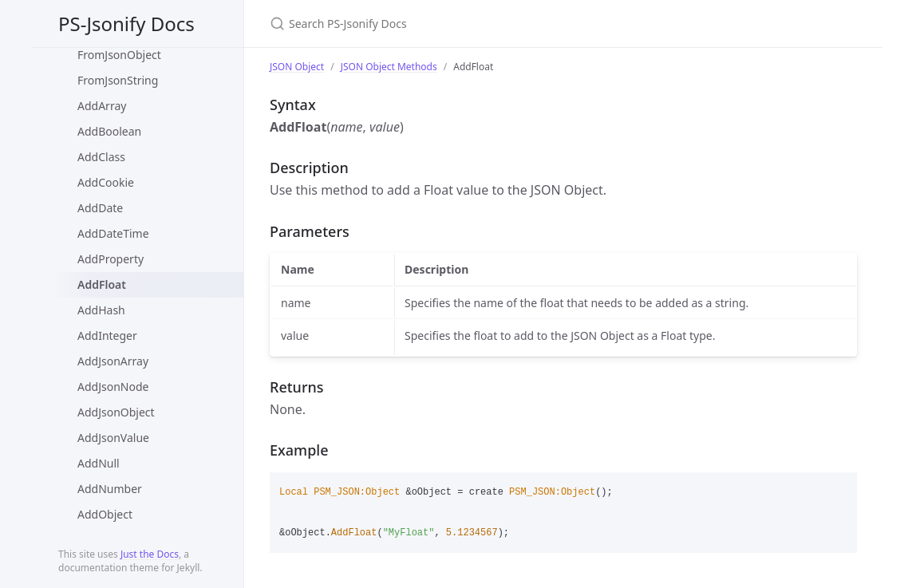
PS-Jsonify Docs (126, 24)
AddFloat (102, 284)
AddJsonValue (113, 438)
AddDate (100, 208)
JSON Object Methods (389, 67)
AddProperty (111, 259)
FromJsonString (118, 80)
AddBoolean (109, 131)
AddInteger (107, 335)
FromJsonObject (119, 55)
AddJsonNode (113, 387)
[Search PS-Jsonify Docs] (458, 24)
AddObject (105, 514)
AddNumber (110, 489)
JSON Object (297, 67)
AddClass (101, 157)
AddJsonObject (116, 412)
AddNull (99, 463)
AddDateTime (113, 233)
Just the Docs (150, 554)
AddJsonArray (113, 361)
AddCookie (106, 182)
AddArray (102, 106)
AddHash (101, 310)
